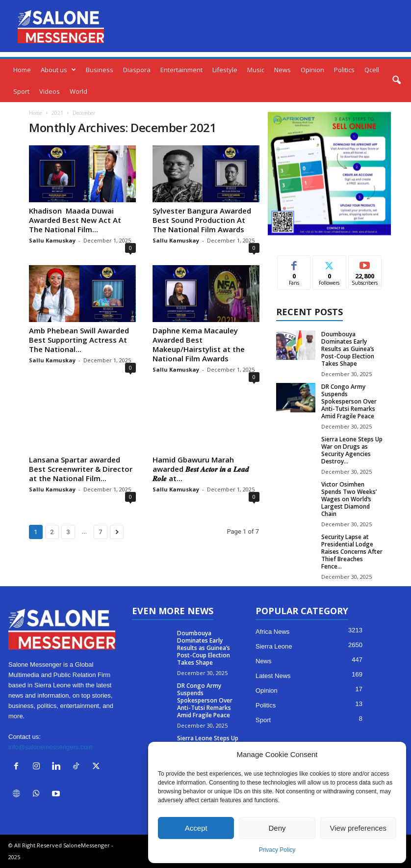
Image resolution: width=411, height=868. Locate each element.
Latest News (273, 676)
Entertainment (181, 70)
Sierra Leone (274, 646)
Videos (50, 91)
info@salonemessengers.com (50, 747)
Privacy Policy (277, 850)
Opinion (312, 70)
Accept (196, 828)
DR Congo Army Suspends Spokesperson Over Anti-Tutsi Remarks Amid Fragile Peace (349, 401)
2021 (57, 113)
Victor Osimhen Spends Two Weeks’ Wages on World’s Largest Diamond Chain (349, 499)
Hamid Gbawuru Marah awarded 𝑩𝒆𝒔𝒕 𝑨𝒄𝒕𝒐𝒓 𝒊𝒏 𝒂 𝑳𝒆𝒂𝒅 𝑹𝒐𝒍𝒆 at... (201, 469)
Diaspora (137, 70)
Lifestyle (225, 70)
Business (100, 70)
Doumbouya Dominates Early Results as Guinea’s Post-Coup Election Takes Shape (348, 349)
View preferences (359, 828)
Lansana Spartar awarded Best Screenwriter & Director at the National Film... (81, 469)
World (78, 91)
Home (22, 70)
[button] (396, 81)
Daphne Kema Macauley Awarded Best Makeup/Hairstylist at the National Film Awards (199, 344)
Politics (344, 70)
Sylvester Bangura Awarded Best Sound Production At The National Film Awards (202, 220)
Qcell (372, 70)
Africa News (272, 632)
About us (58, 70)
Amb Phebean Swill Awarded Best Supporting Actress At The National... (79, 340)
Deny (277, 828)
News (283, 70)
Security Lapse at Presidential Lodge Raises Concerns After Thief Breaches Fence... (352, 552)
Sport (21, 91)
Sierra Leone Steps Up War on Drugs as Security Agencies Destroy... (352, 450)
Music (256, 70)
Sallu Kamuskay (52, 240)
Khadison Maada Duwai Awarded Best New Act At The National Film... (75, 220)
